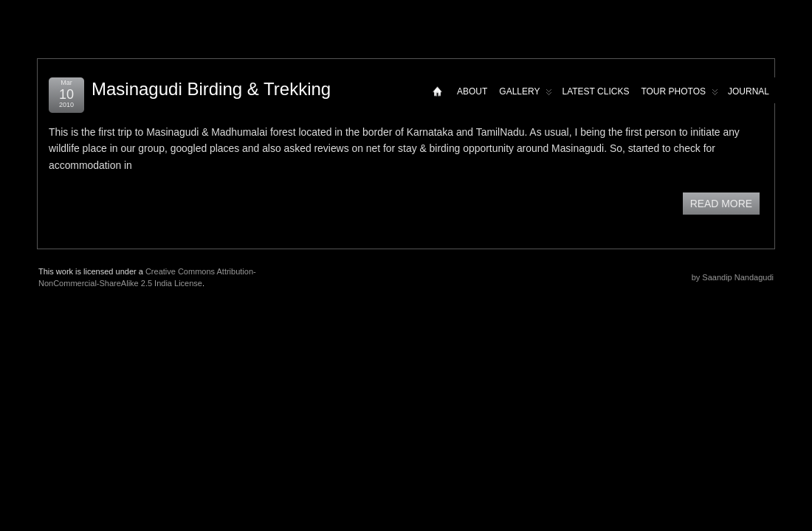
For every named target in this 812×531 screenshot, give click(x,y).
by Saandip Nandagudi (733, 277)
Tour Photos (679, 95)
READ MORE (721, 204)
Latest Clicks (595, 91)
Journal (749, 91)
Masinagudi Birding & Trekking (211, 89)
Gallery (526, 95)
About (472, 91)
